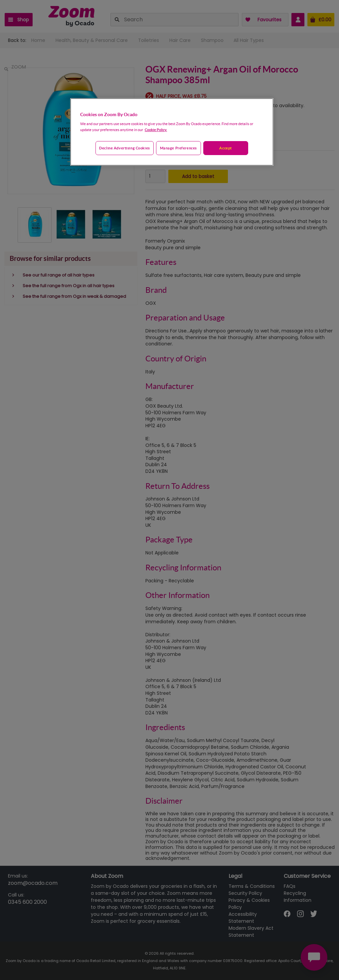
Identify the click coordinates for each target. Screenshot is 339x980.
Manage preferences (178, 148)
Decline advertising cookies (124, 148)
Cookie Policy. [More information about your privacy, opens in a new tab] (156, 130)
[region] (172, 132)
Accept (225, 148)
